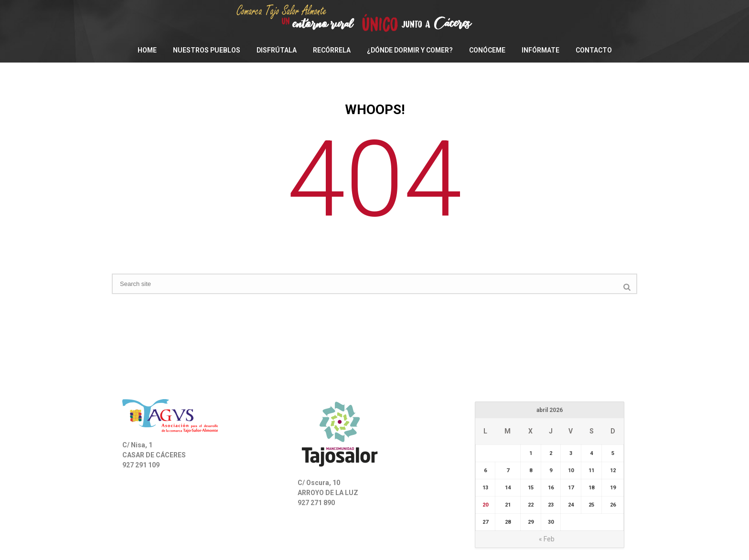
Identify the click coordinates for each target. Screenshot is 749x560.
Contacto (594, 50)
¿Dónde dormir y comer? (410, 50)
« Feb (547, 539)
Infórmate (540, 50)
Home (147, 50)
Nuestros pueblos (207, 50)
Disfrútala (277, 50)
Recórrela (332, 50)
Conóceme (487, 50)
